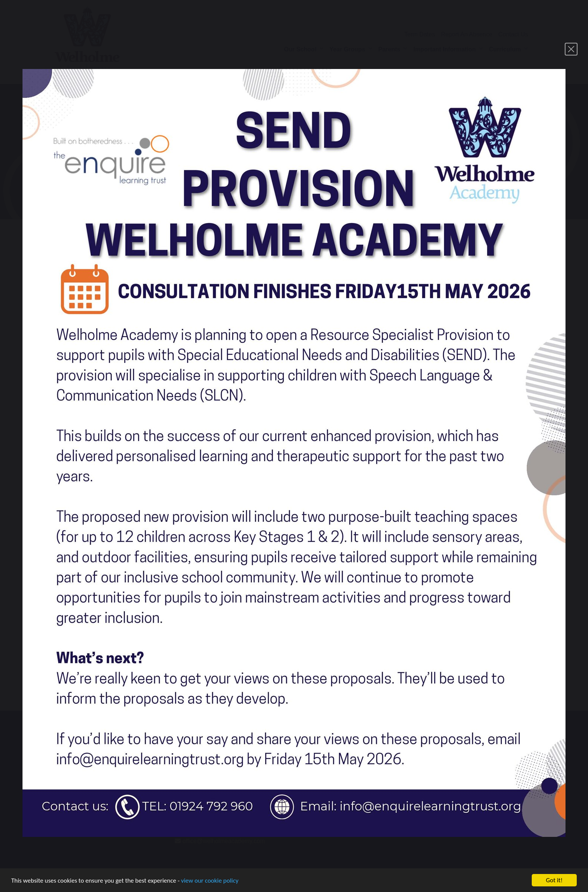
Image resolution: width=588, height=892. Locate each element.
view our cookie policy (210, 881)
